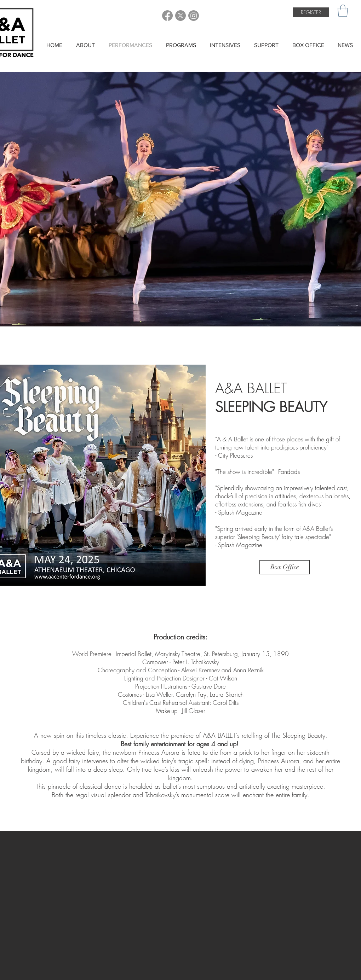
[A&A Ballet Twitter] (180, 16)
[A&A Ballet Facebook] (167, 16)
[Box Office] (285, 567)
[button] (343, 11)
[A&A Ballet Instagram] (194, 16)
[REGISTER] (311, 12)
